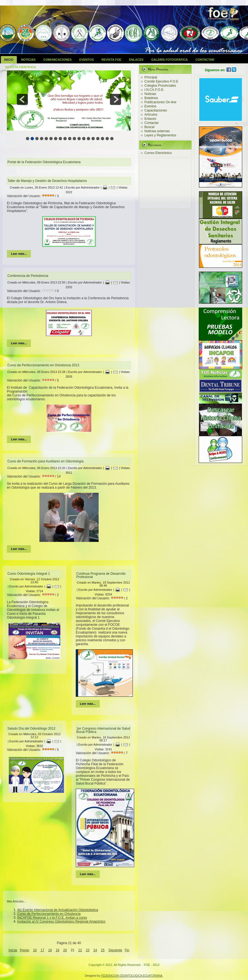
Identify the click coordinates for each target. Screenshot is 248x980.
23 (87, 950)
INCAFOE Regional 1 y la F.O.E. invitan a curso (52, 918)
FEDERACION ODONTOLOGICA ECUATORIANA (132, 976)
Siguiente (115, 950)
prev (22, 99)
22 (80, 950)
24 (95, 950)
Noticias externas (157, 131)
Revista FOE (111, 60)
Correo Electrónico (158, 153)
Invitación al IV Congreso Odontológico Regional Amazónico (61, 921)
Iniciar (13, 950)
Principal (151, 77)
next (115, 99)
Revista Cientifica (21, 67)
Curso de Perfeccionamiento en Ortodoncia (49, 914)
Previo (25, 950)
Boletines (151, 98)
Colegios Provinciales (160, 86)
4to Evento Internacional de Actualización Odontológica (58, 910)
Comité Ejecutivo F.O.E (161, 81)
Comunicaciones (57, 60)
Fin (127, 950)
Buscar (149, 127)
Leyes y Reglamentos (160, 135)
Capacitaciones (156, 110)
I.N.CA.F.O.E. (154, 90)
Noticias (29, 60)
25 (103, 950)
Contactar (205, 60)
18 (50, 950)
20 (65, 950)
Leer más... (19, 254)
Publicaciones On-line (160, 102)
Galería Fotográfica (170, 60)
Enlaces (136, 60)
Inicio (9, 60)
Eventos (87, 60)
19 (57, 950)
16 (35, 950)
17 (42, 950)
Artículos (151, 115)
